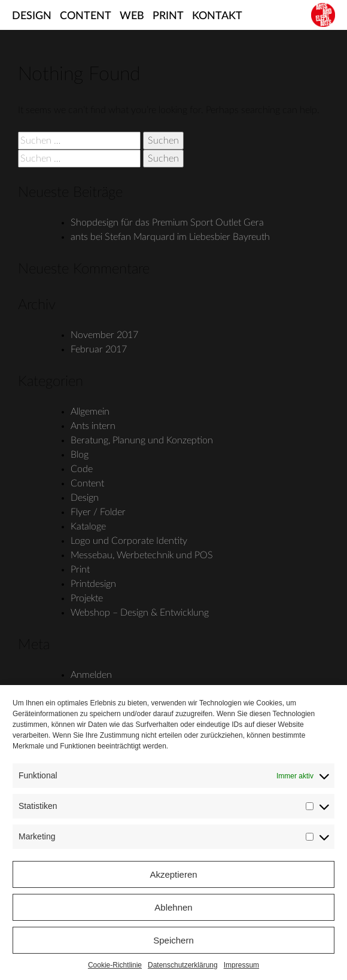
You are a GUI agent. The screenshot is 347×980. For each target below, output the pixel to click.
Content (86, 16)
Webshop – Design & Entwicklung (140, 613)
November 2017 (104, 335)
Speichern (173, 940)
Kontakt (217, 16)
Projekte (87, 598)
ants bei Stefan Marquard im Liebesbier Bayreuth (170, 237)
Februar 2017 (99, 349)
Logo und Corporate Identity (129, 541)
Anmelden (91, 675)
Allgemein (90, 412)
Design (32, 16)
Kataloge (88, 526)
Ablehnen (173, 907)
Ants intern (93, 426)
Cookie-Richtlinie (115, 965)
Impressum (241, 965)
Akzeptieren (173, 874)
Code (82, 469)
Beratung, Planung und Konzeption (142, 440)
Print (168, 16)
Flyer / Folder (98, 512)
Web (132, 16)
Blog (80, 455)
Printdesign (93, 584)
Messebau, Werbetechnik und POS (142, 555)
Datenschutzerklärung (183, 965)
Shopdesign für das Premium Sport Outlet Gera (167, 223)
